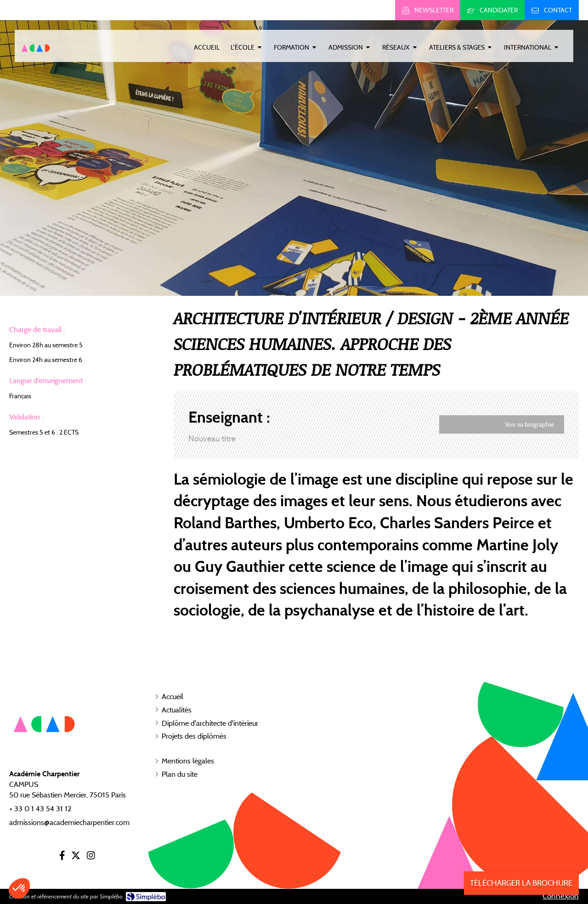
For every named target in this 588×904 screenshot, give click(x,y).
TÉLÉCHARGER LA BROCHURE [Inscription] (521, 883)
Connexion (561, 896)
